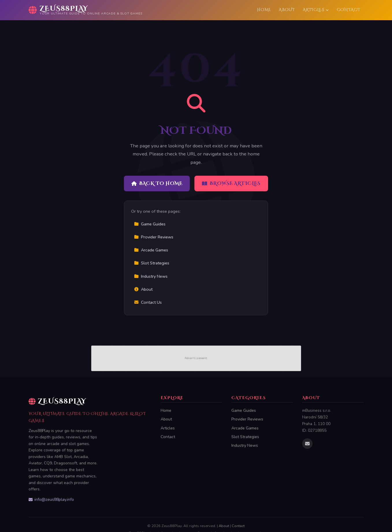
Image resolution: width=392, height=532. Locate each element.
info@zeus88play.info (51, 499)
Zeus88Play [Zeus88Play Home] (57, 401)
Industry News (151, 276)
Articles (316, 10)
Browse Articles (231, 183)
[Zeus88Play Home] (86, 10)
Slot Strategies (152, 263)
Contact (349, 10)
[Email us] (307, 444)
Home (264, 10)
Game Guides (150, 224)
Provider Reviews (154, 237)
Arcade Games (151, 250)
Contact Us (148, 302)
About (287, 10)
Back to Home (157, 183)
